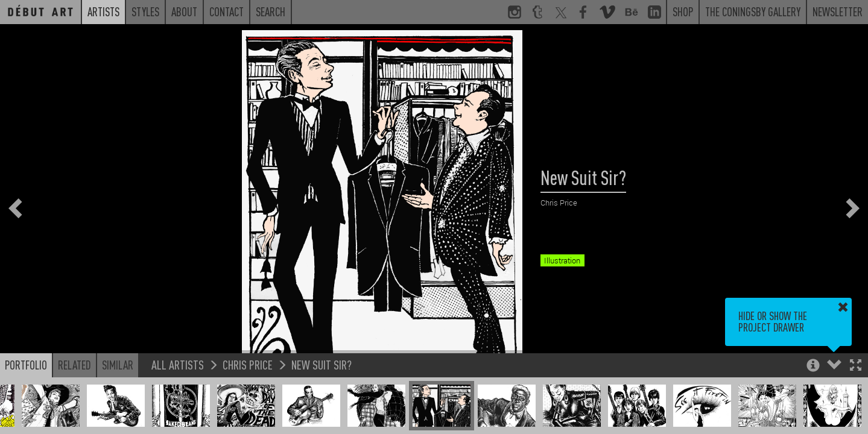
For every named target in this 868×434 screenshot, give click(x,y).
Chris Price (248, 364)
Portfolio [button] (26, 365)
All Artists (178, 364)
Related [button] (74, 365)
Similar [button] (118, 365)
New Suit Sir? (322, 364)
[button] (856, 366)
